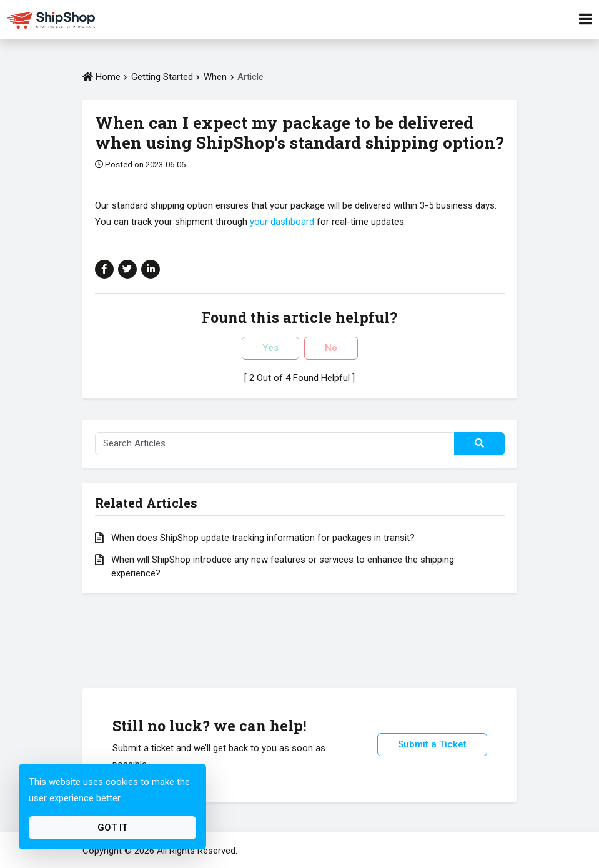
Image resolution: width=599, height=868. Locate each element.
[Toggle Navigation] (585, 19)
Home (101, 77)
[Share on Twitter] (127, 269)
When (216, 77)
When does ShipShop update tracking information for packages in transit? (263, 538)
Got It (112, 827)
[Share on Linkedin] (151, 269)
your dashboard (282, 222)
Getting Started (162, 77)
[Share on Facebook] (104, 269)
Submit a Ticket (432, 744)
